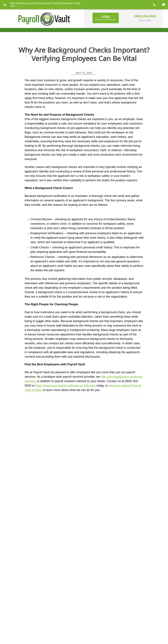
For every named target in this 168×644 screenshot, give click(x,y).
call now (154, 5)
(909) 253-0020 (145, 16)
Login (106, 18)
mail (163, 5)
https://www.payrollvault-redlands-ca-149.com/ (66, 386)
